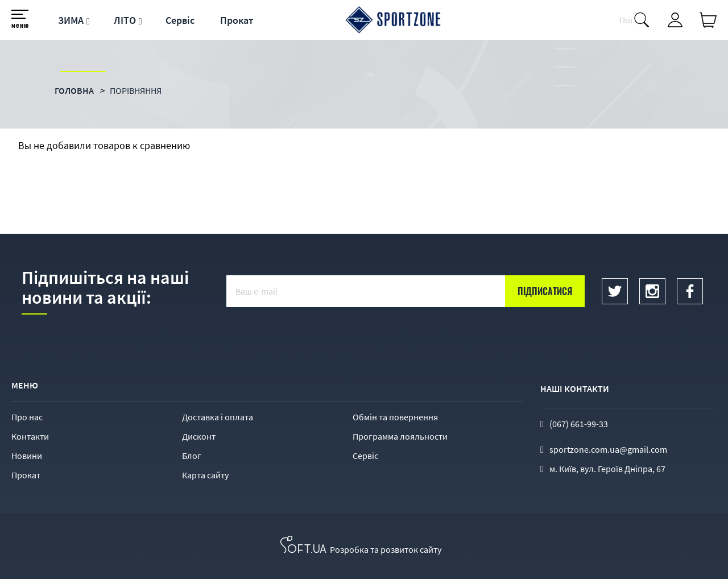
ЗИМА (71, 20)
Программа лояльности (400, 436)
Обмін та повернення (395, 417)
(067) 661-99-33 (579, 424)
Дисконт (199, 436)
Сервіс (180, 20)
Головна (74, 90)
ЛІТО (125, 20)
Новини (27, 456)
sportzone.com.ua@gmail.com (608, 449)
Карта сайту (205, 475)
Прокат (237, 20)
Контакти (30, 436)
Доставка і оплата (218, 417)
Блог (192, 456)
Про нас (27, 417)
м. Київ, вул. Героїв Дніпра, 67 (607, 469)
